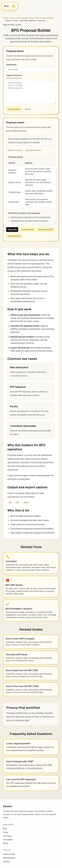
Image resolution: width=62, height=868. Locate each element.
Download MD (28, 230)
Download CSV (14, 236)
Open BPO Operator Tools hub (32, 21)
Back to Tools (10, 21)
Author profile (9, 854)
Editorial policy (9, 858)
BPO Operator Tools (25, 18)
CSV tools (7, 836)
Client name (11, 65)
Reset (28, 109)
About (6, 843)
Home (6, 18)
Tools (12, 18)
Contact (6, 861)
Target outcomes (31, 77)
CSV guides (8, 840)
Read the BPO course (12, 25)
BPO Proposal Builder (45, 18)
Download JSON (46, 230)
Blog (5, 829)
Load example (14, 109)
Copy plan (12, 230)
